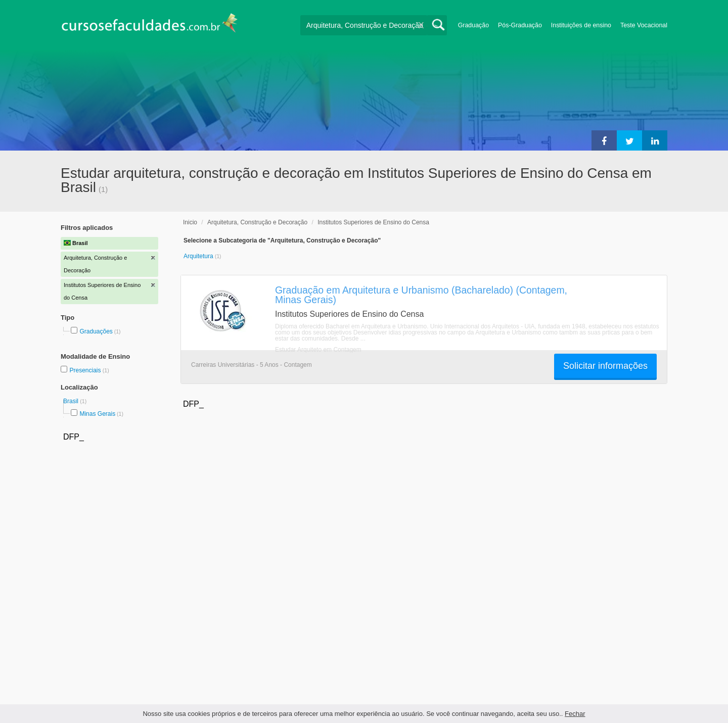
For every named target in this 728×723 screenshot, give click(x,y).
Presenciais (86, 370)
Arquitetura (199, 256)
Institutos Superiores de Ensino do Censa (373, 222)
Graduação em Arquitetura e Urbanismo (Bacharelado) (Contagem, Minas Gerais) (421, 295)
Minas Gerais (97, 414)
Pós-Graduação (520, 25)
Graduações (96, 331)
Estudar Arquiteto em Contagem (318, 350)
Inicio (190, 222)
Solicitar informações (605, 366)
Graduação (473, 25)
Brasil (72, 401)
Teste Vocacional (644, 25)
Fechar (575, 714)
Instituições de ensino (581, 25)
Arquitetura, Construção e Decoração (257, 222)
